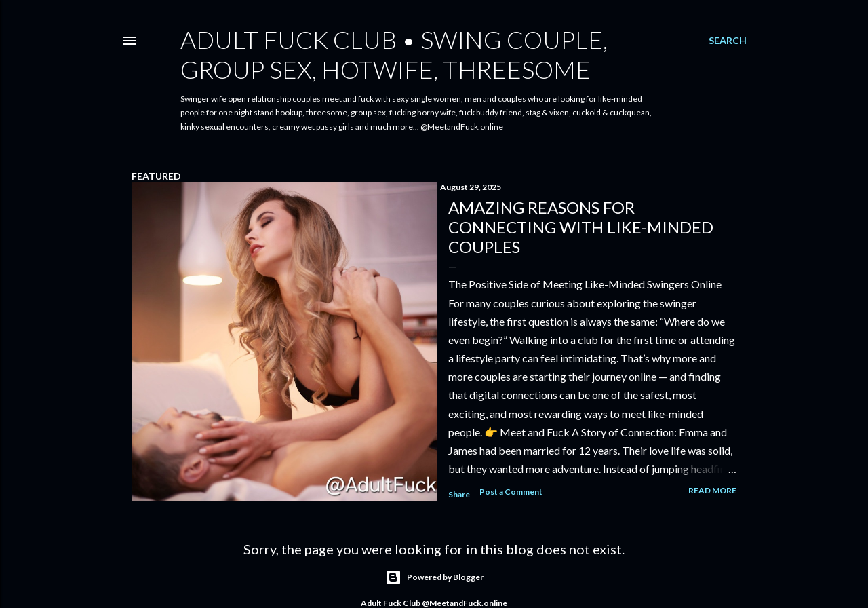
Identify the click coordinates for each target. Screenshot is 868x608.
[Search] (728, 41)
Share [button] (459, 494)
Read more (712, 490)
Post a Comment (511, 492)
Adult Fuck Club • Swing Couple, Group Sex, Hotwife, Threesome (394, 54)
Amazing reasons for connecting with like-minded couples (581, 227)
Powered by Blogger (434, 577)
